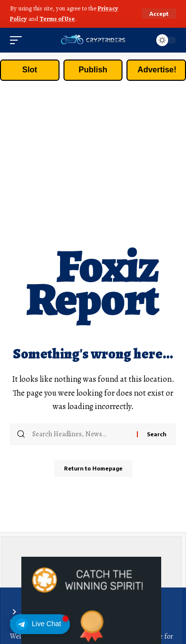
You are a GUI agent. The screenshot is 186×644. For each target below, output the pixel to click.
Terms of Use (57, 19)
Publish (93, 70)
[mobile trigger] (18, 40)
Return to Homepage (93, 468)
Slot (30, 70)
